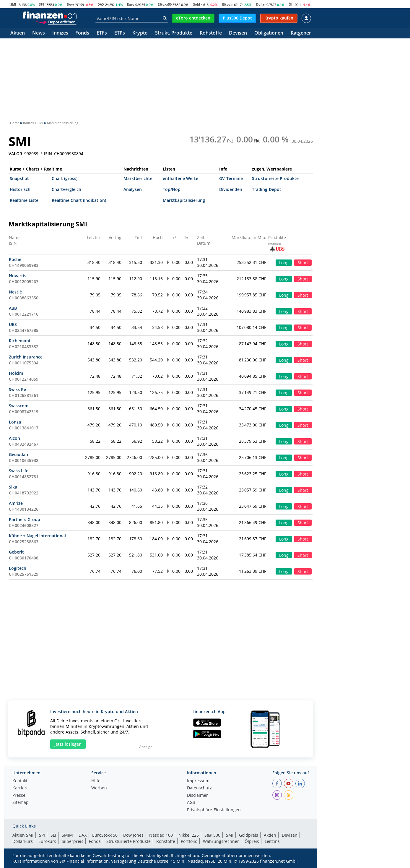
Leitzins (272, 841)
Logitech (18, 568)
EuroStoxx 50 (105, 835)
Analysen (133, 189)
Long (284, 263)
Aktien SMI (23, 835)
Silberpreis (73, 841)
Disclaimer (197, 796)
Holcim (16, 373)
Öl (290, 4)
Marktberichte (138, 178)
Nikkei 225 (189, 835)
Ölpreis (252, 841)
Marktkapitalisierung (184, 200)
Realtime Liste (24, 200)
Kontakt (20, 781)
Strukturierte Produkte (275, 178)
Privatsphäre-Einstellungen (214, 810)
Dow (70, 4)
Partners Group (25, 519)
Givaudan (18, 454)
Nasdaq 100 (161, 835)
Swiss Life (19, 471)
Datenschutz (199, 788)
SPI (42, 4)
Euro (131, 4)
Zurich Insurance (26, 357)
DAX (101, 4)
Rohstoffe (211, 33)
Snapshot (19, 178)
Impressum (198, 781)
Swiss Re (17, 389)
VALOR (15, 154)
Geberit (16, 552)
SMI (13, 4)
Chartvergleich (66, 189)
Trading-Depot (267, 189)
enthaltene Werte (180, 178)
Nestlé (15, 292)
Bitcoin (228, 4)
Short (303, 263)
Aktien (18, 33)
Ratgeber (301, 33)
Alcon (14, 438)
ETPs (120, 33)
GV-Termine (231, 178)
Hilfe (96, 781)
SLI (53, 835)
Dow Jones (133, 835)
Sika (13, 487)
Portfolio (189, 841)
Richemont (20, 341)
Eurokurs (47, 841)
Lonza (15, 422)
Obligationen (269, 33)
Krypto (140, 33)
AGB (191, 803)
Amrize (16, 503)
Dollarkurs (23, 841)
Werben (99, 788)
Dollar (261, 4)
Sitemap (21, 803)
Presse (19, 796)
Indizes (60, 33)
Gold (196, 4)
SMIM (67, 835)
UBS (13, 324)
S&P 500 (212, 835)
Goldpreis (249, 835)
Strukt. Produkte (174, 33)
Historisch (20, 189)
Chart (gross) (65, 178)
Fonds (82, 33)
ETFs (102, 33)
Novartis (18, 276)
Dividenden (231, 189)
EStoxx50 (165, 4)
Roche (15, 259)
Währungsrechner (221, 841)
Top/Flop (172, 189)
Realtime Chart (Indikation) (79, 200)
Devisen (238, 33)
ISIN (48, 154)
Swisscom (19, 406)
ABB (13, 308)
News (39, 33)
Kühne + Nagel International (37, 536)
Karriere (21, 788)
